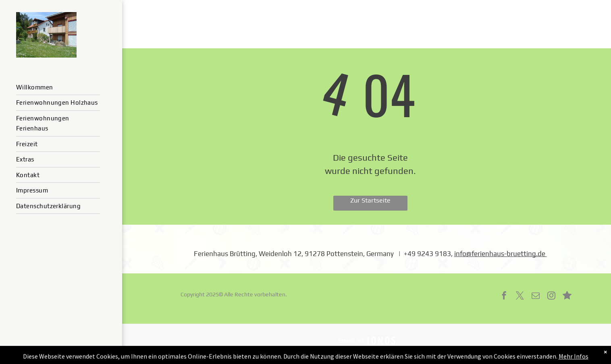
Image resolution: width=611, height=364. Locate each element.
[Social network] (567, 297)
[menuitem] (58, 88)
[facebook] (504, 297)
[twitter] (520, 297)
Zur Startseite (370, 200)
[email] (536, 297)
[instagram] (551, 297)
